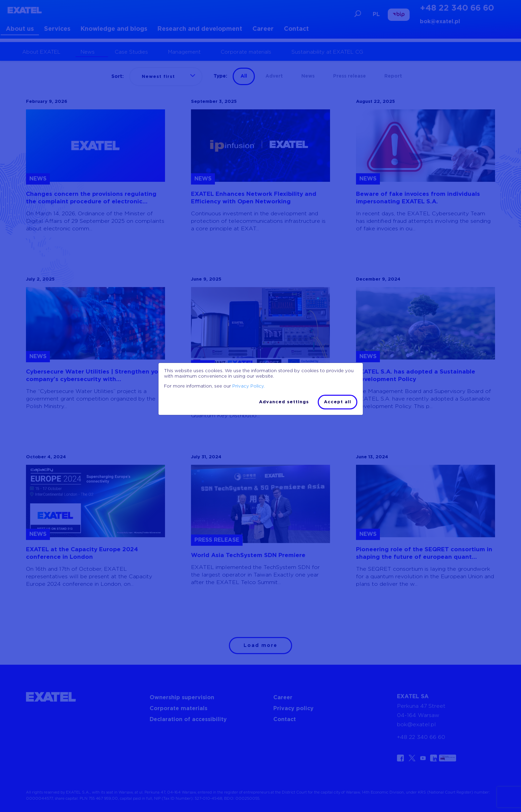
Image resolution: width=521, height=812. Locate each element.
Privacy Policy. (249, 386)
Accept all (338, 402)
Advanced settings (284, 402)
